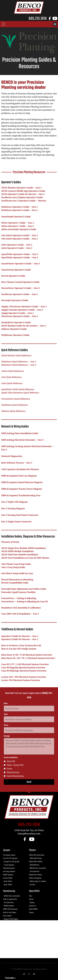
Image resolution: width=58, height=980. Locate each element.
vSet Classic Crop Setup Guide (16, 564)
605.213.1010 (38, 18)
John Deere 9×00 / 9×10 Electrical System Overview (27, 655)
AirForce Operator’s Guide (14, 329)
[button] (55, 24)
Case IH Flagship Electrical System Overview (23, 668)
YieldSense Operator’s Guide (15, 335)
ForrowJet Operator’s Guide (15, 300)
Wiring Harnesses (13, 772)
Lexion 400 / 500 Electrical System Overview (24, 677)
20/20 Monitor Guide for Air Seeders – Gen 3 (24, 326)
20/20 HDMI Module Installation (18, 551)
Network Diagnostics (12, 456)
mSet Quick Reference (12, 383)
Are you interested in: (11, 758)
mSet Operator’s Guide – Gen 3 (17, 245)
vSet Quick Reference (11, 377)
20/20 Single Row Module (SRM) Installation (24, 548)
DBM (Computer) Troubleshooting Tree (21, 495)
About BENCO (34, 891)
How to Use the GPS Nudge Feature (19, 649)
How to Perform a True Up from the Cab (21, 645)
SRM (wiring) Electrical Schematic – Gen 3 (22, 440)
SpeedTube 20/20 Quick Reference (18, 389)
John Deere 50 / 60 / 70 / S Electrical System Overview (28, 658)
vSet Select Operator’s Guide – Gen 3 (19, 235)
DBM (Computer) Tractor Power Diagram (22, 489)
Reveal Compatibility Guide (15, 583)
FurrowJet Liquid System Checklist (18, 592)
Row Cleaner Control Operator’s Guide (20, 282)
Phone (6, 725)
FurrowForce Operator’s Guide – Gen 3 (20, 288)
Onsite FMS (11, 761)
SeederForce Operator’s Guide (16, 322)
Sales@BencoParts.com (29, 834)
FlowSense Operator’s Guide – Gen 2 (20, 316)
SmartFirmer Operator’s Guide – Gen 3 (21, 264)
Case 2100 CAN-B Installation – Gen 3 (20, 614)
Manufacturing (9, 891)
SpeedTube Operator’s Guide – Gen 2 (20, 258)
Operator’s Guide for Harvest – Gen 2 (20, 639)
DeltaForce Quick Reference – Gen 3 (19, 362)
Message (7, 736)
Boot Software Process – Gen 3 (17, 463)
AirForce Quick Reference (13, 411)
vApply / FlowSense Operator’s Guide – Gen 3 (24, 307)
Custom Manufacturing (15, 776)
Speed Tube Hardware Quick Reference (20, 393)
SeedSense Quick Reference (15, 405)
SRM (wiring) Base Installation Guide (20, 433)
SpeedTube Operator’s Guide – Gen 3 (20, 254)
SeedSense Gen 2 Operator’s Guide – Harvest (24, 201)
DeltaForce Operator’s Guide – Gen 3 (19, 207)
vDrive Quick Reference (13, 371)
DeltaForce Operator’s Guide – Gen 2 (19, 210)
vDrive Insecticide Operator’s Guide (19, 229)
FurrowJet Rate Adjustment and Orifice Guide (24, 589)
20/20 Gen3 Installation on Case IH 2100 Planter (25, 558)
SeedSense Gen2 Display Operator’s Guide (22, 197)
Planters (32, 850)
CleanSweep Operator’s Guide (16, 270)
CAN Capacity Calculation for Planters (20, 469)
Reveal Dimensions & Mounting (17, 580)
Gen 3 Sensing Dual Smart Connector (20, 515)
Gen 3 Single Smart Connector (16, 522)
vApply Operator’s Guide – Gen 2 (17, 313)
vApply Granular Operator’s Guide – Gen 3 (22, 310)
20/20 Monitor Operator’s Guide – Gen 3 (21, 188)
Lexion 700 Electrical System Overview (21, 680)
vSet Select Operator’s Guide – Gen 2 (19, 239)
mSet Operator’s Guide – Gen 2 (17, 248)
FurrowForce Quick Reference (16, 399)
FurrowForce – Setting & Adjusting (19, 598)
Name (6, 704)
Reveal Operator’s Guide (13, 276)
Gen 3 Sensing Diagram (13, 508)
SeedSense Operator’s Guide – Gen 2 (19, 294)
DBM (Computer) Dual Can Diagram (19, 476)
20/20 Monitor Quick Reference (16, 356)
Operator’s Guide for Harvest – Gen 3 (20, 636)
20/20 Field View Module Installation (20, 555)
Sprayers (7, 850)
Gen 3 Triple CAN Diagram (14, 502)
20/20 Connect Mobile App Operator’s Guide (23, 191)
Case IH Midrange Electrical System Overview (24, 671)
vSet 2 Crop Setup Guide (13, 567)
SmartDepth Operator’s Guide (16, 217)
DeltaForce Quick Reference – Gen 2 (19, 365)
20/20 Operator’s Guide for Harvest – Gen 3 (23, 194)
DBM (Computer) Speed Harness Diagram (22, 482)
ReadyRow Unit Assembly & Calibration (21, 608)
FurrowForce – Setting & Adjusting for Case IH (24, 602)
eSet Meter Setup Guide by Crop (17, 573)
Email (6, 714)
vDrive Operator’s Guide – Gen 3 (18, 223)
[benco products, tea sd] (29, 939)
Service (9, 769)
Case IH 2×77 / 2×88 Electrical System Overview (25, 664)
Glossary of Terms (10, 542)
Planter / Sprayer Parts (15, 765)
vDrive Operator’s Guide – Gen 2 (18, 226)
